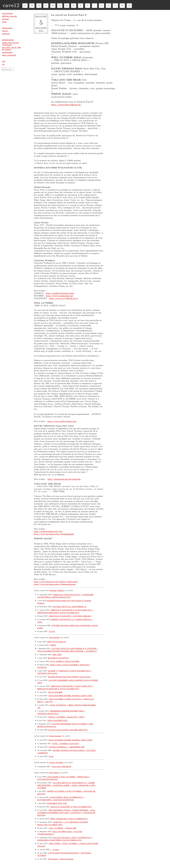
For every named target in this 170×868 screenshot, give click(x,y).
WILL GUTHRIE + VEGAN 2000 (62, 828)
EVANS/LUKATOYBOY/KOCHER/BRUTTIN (68, 730)
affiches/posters (9, 16)
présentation (8, 40)
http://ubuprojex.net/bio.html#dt (64, 479)
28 (129, 5)
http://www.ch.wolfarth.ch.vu (64, 298)
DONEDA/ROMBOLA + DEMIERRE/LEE (67, 747)
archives (6, 33)
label (4, 22)
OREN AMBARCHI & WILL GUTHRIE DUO (69, 819)
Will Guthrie (54, 772)
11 (101, 5)
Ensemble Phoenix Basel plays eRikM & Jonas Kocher (69, 677)
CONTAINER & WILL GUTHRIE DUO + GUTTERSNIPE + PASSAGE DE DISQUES (61, 799)
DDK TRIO (57, 654)
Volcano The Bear (56, 762)
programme (7, 13)
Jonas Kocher (54, 637)
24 (60, 5)
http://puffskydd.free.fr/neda (60, 293)
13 (39, 5)
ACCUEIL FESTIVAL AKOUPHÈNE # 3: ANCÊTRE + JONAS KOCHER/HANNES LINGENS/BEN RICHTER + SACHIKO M (68, 650)
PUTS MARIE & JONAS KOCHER (65, 661)
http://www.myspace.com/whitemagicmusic (55, 584)
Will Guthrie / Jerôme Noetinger (61, 859)
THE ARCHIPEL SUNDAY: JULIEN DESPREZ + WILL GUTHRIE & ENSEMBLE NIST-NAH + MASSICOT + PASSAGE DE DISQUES (66, 813)
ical (4, 61)
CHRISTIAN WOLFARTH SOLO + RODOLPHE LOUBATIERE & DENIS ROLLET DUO (65, 596)
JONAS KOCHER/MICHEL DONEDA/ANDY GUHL (70, 696)
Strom (51, 756)
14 (108, 5)
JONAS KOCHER (55, 692)
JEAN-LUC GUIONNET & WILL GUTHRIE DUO (71, 807)
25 (67, 5)
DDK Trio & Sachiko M (57, 642)
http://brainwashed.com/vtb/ (48, 531)
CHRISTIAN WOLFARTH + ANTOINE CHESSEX (70, 616)
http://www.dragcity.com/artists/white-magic (56, 581)
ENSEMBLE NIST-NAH (57, 803)
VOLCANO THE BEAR (61, 766)
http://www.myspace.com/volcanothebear (54, 534)
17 (46, 5)
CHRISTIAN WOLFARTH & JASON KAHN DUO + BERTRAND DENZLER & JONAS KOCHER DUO (65, 611)
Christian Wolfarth (56, 590)
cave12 (11, 5)
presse (5, 31)
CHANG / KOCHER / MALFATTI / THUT (66, 717)
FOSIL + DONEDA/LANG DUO (66, 743)
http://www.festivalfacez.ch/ (66, 105)
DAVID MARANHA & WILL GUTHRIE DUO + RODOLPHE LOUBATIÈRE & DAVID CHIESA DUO (65, 839)
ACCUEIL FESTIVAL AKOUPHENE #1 (69, 607)
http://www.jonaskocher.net (59, 296)
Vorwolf (52, 631)
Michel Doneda (55, 736)
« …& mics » (55, 849)
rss (3, 64)
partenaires (7, 52)
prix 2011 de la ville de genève (11, 48)
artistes (5, 19)
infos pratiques (9, 55)
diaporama (7, 28)
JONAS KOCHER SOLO (57, 720)
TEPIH (53, 645)
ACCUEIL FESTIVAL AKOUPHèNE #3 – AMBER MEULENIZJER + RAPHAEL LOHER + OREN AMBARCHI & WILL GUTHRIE (66, 785)
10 (32, 5)
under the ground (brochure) (10, 43)
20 (53, 5)
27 (74, 5)
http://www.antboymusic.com (62, 421)
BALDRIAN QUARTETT (58, 658)
